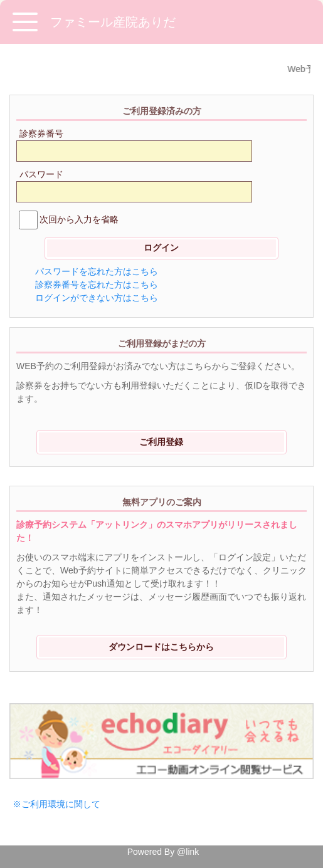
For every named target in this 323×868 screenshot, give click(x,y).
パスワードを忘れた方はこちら (97, 271)
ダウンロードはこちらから (161, 647)
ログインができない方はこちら (97, 298)
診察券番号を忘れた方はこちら (97, 285)
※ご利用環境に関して (56, 804)
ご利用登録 (161, 442)
